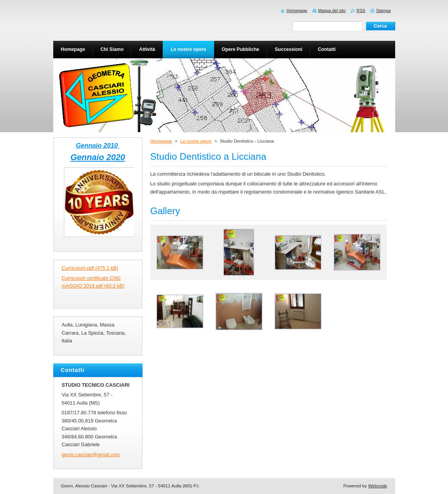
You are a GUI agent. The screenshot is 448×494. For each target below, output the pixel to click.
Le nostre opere (196, 141)
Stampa (383, 10)
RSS (361, 10)
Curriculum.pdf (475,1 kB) (90, 268)
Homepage (161, 141)
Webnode (377, 486)
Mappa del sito (332, 10)
